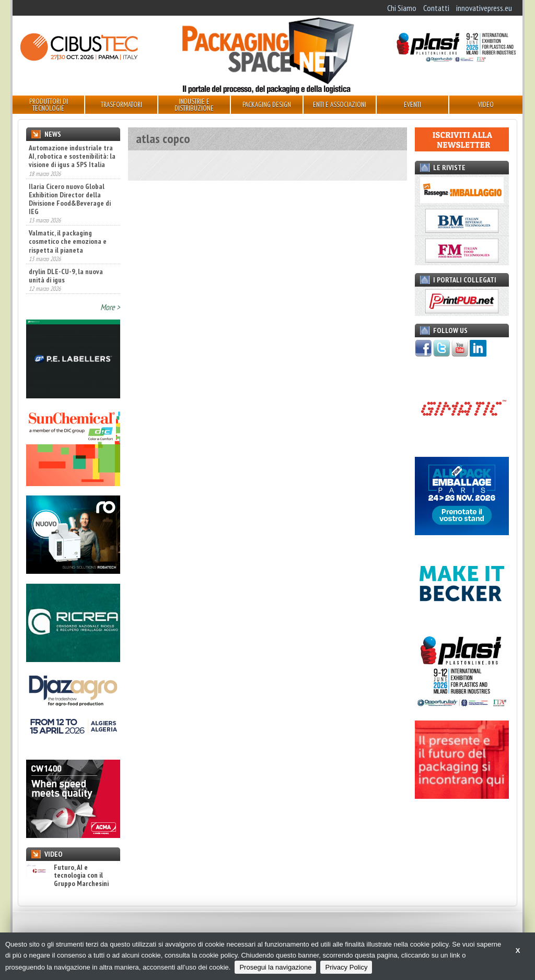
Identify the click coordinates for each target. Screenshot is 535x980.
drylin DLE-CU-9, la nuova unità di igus (66, 276)
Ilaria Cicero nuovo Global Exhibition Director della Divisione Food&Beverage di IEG (70, 199)
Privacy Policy (346, 967)
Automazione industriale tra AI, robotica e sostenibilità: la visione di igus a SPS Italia (72, 156)
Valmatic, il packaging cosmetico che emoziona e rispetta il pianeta (68, 241)
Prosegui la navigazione (275, 967)
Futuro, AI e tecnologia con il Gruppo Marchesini (67, 876)
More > (110, 307)
